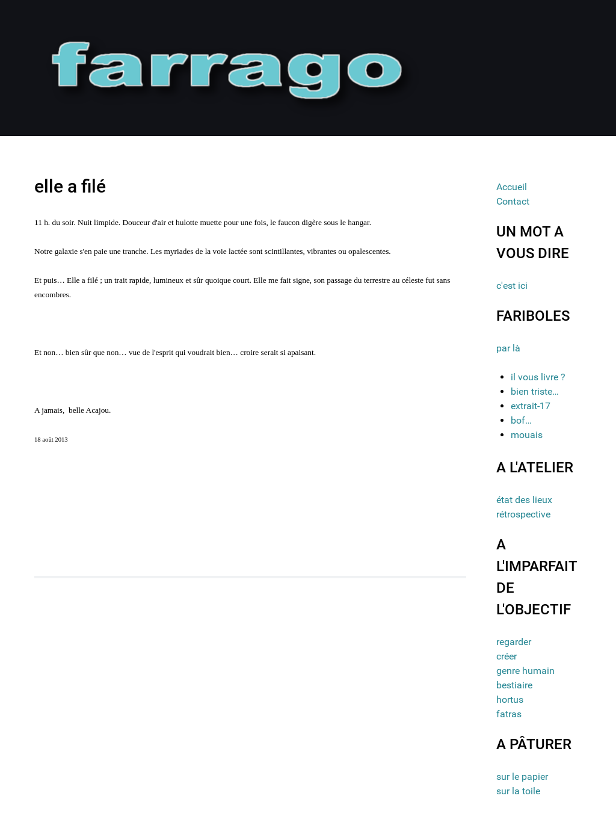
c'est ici (512, 286)
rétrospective (523, 514)
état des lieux (524, 500)
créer (507, 656)
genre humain (525, 671)
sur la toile (518, 791)
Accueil (512, 187)
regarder (514, 642)
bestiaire (514, 685)
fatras (509, 714)
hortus (510, 699)
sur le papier (522, 777)
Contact (513, 201)
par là (508, 348)
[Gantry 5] (229, 67)
